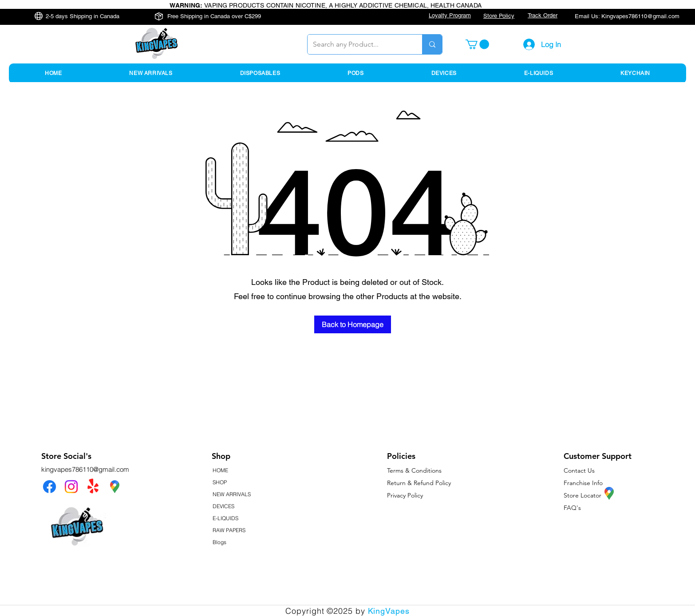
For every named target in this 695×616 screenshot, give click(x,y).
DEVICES (223, 506)
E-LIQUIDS (225, 518)
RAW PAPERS (229, 530)
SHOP (220, 482)
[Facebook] (49, 487)
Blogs (219, 542)
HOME (220, 470)
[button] (477, 44)
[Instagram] (71, 487)
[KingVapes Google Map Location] (115, 487)
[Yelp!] (93, 487)
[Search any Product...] (358, 44)
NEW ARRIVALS (232, 494)
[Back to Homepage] (353, 324)
